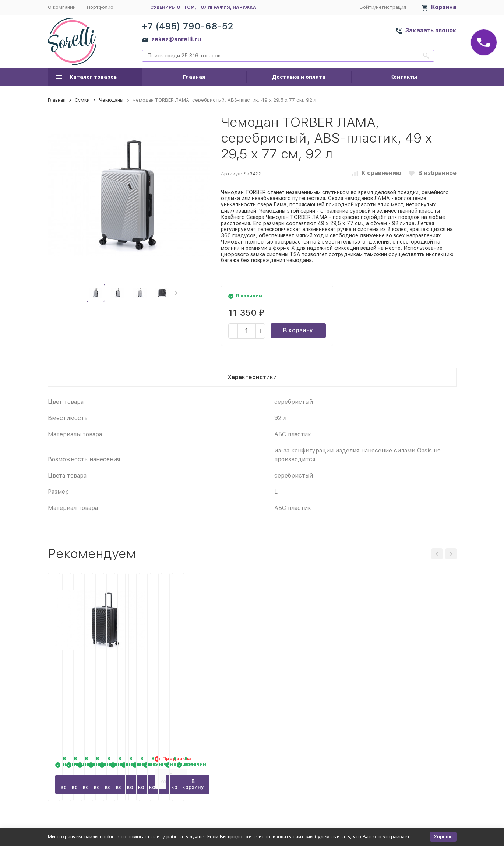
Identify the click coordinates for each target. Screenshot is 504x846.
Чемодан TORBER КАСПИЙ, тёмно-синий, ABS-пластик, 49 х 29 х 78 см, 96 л (92, 678)
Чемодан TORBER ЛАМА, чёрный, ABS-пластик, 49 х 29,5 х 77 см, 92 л (196, 678)
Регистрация (391, 7)
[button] (176, 293)
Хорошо (443, 837)
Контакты (404, 77)
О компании (62, 7)
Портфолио (100, 7)
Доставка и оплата (299, 77)
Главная (194, 77)
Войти (367, 7)
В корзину (298, 330)
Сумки (82, 100)
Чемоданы (111, 100)
